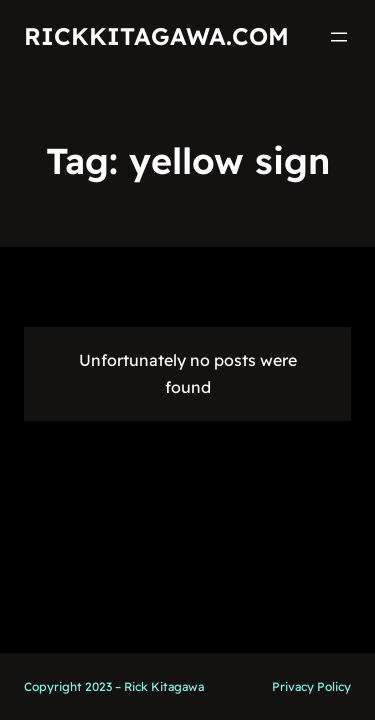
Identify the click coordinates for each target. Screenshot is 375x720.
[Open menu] (339, 37)
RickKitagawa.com (156, 36)
